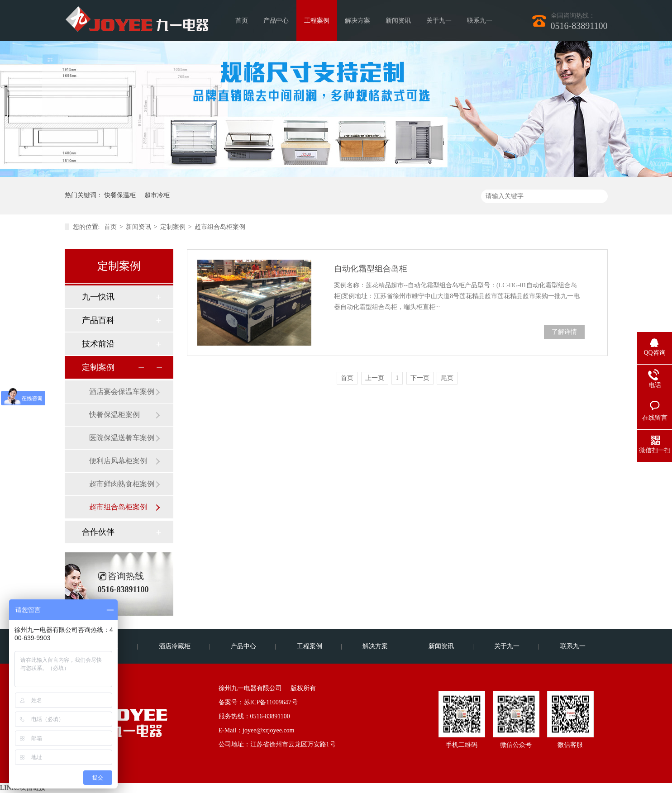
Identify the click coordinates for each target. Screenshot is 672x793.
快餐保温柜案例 (114, 415)
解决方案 (357, 21)
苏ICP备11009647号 (271, 702)
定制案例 (173, 227)
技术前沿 (98, 344)
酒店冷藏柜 (175, 646)
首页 (242, 21)
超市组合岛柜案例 (220, 227)
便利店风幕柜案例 (118, 461)
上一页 (375, 378)
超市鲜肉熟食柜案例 (122, 484)
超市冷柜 (157, 195)
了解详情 (564, 332)
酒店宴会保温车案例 (122, 392)
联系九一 (480, 21)
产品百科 (98, 320)
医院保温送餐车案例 (122, 438)
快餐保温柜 (120, 195)
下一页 (420, 378)
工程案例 (317, 21)
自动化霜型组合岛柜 (371, 269)
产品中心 (276, 21)
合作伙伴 (98, 532)
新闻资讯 (398, 21)
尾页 (447, 378)
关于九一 (439, 21)
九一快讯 (98, 297)
